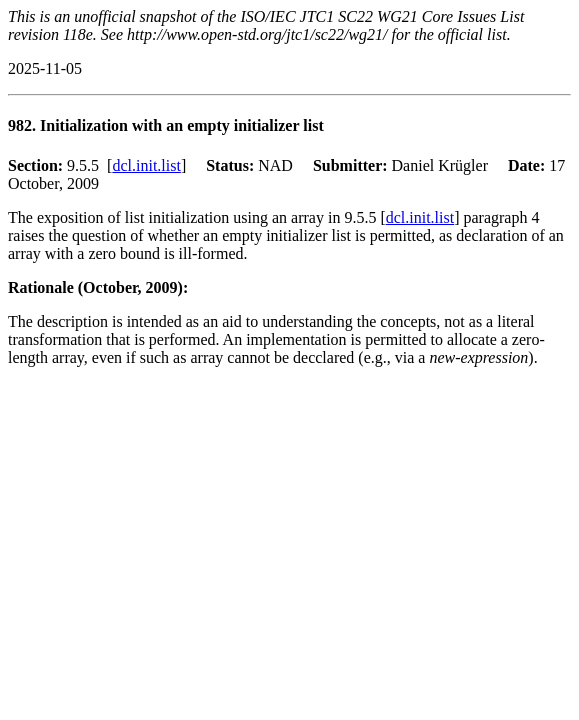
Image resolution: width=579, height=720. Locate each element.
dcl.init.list (146, 165)
